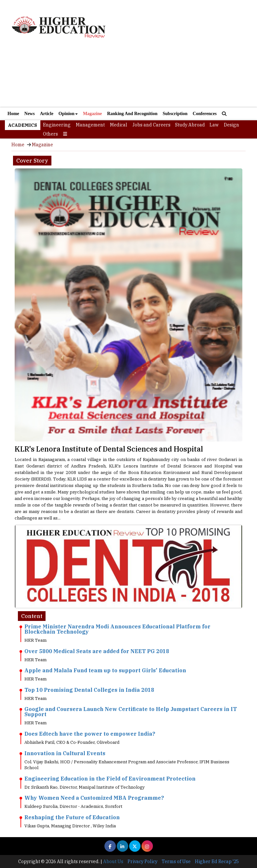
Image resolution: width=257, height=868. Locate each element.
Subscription (175, 114)
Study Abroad (190, 125)
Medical (119, 125)
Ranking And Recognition (132, 114)
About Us (113, 861)
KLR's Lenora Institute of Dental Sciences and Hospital (109, 449)
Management (90, 125)
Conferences (205, 114)
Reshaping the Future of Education (72, 817)
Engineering (57, 125)
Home (13, 114)
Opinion (68, 114)
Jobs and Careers (151, 125)
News (30, 114)
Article (47, 114)
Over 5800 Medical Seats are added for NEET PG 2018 (97, 651)
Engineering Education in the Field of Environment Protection (110, 779)
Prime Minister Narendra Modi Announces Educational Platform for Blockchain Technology (117, 629)
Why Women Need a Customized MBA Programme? (94, 798)
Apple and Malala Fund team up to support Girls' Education (105, 670)
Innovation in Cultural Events (65, 753)
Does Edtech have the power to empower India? (90, 734)
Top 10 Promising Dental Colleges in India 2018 (89, 690)
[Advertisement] (128, 77)
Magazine (92, 114)
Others (50, 134)
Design (231, 125)
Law (214, 125)
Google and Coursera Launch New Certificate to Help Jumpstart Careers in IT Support (131, 712)
